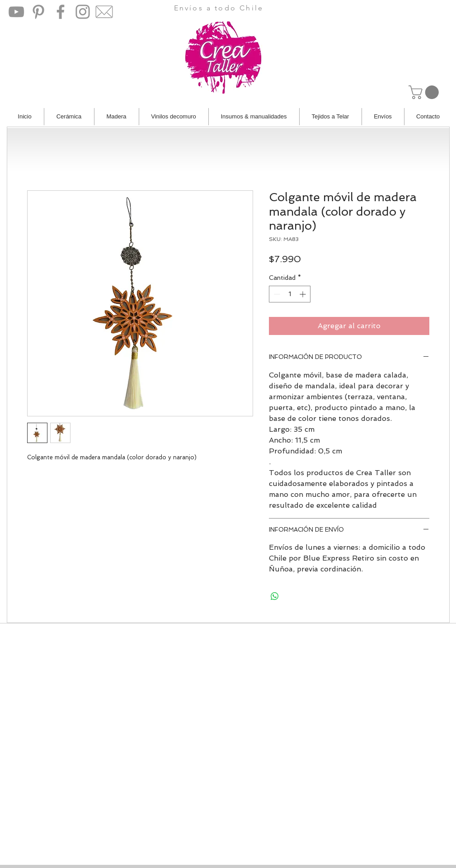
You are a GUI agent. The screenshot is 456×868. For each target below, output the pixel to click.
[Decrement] (276, 294)
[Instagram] (83, 12)
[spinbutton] (290, 294)
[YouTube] (16, 12)
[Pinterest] (38, 12)
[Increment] (303, 294)
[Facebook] (61, 12)
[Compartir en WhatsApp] (275, 596)
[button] (425, 92)
